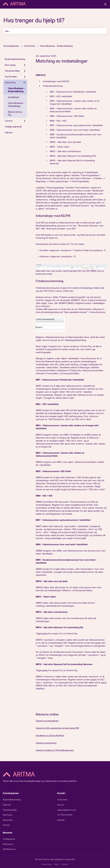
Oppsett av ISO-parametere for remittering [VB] (57, 728)
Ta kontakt (62, 800)
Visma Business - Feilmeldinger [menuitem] (16, 105)
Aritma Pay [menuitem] (10, 82)
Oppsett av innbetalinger (47, 721)
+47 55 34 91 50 (65, 815)
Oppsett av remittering (46, 743)
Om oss (61, 805)
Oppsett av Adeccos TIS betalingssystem (55, 750)
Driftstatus (8, 844)
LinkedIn (61, 820)
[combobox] (55, 31)
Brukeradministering (12, 800)
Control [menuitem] (9, 121)
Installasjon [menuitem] (14, 97)
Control (6, 825)
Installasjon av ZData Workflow (50, 735)
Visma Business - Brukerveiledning (56, 46)
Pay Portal (7, 815)
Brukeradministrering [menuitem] (15, 59)
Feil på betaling (10, 810)
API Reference (9, 849)
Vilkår (56, 864)
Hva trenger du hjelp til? (34, 20)
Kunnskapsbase (11, 46)
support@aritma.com (67, 810)
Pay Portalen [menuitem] (11, 77)
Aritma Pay (30, 46)
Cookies (65, 864)
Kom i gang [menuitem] (10, 65)
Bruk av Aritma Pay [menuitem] (15, 113)
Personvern (47, 864)
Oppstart (7, 805)
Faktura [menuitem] (9, 132)
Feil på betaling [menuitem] (12, 71)
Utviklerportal (9, 839)
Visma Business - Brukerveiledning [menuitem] (16, 90)
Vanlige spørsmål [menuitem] (13, 127)
